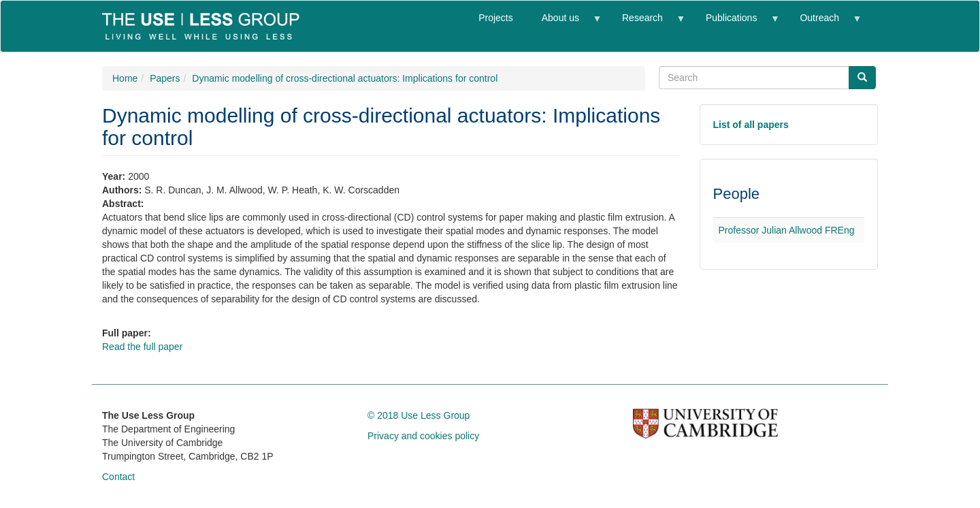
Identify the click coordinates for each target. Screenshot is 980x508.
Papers (165, 78)
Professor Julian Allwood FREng (787, 230)
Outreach (823, 23)
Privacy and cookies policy (423, 436)
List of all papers (751, 125)
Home (125, 78)
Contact (118, 477)
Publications (735, 23)
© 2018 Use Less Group (419, 415)
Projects (496, 18)
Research (646, 23)
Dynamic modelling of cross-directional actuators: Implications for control (345, 78)
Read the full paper (142, 347)
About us (564, 23)
